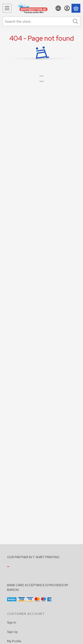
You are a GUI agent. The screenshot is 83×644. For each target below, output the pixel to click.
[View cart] (76, 8)
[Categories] (7, 8)
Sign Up (12, 632)
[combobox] (41, 21)
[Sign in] (67, 8)
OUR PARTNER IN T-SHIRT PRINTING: (34, 557)
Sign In (12, 622)
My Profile (14, 641)
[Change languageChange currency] (58, 8)
